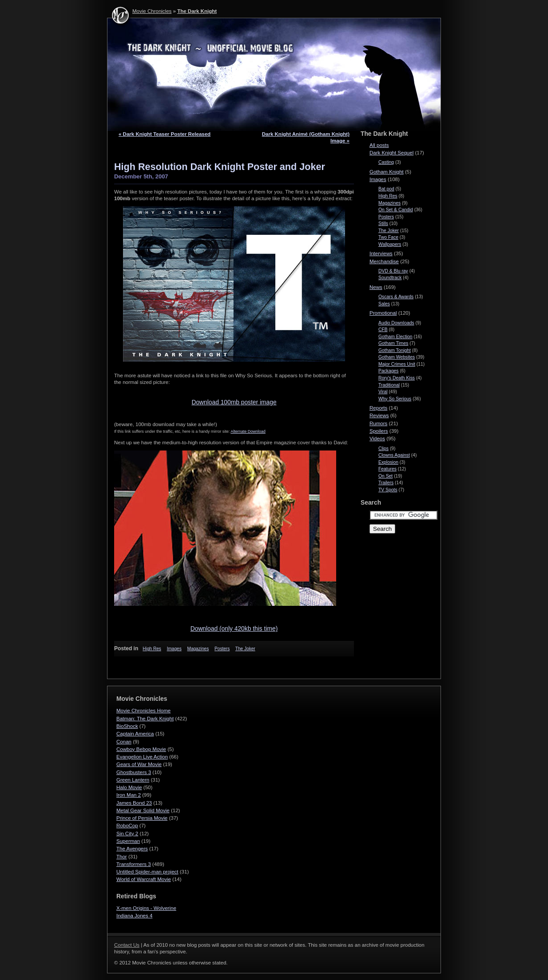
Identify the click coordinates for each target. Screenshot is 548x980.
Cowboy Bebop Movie (141, 749)
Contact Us (127, 945)
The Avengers (132, 849)
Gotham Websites (397, 357)
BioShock (127, 726)
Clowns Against (394, 455)
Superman (128, 841)
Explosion (388, 462)
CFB (383, 330)
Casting (386, 162)
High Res (152, 649)
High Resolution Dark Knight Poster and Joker (220, 167)
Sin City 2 (127, 834)
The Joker (245, 649)
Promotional (383, 313)
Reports (378, 408)
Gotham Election (395, 337)
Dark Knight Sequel (391, 153)
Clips (383, 449)
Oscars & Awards (396, 297)
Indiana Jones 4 (134, 916)
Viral (383, 392)
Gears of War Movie (139, 764)
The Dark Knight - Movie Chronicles (274, 75)
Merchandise (384, 261)
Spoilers (379, 431)
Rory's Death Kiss (397, 378)
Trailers (386, 483)
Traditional (389, 385)
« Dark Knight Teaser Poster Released (165, 134)
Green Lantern (133, 780)
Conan (124, 742)
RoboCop (127, 826)
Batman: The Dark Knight (145, 719)
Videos (377, 439)
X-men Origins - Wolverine (146, 908)
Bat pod (386, 189)
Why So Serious (395, 399)
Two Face (388, 237)
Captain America (135, 734)
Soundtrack (390, 278)
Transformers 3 (134, 864)
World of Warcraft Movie (144, 879)
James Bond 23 (134, 803)
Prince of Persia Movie (142, 818)
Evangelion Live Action (142, 757)
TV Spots (388, 490)
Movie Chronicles (152, 11)
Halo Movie (129, 787)
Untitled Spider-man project (147, 872)
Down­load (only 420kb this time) (234, 628)
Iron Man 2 (129, 795)
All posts (379, 145)
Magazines (198, 649)
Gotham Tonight (395, 350)
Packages (389, 371)
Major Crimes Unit (397, 364)
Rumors (378, 423)
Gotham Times (393, 343)
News (376, 287)
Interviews (381, 253)
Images (174, 649)
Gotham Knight (387, 172)
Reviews (379, 415)
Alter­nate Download (248, 431)
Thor (122, 857)
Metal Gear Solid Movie (143, 810)
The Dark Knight (197, 11)
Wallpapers (390, 244)
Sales (384, 304)
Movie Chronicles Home (143, 711)
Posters (222, 649)
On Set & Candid (396, 210)
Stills (383, 223)
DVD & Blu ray (393, 271)
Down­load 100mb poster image (234, 402)
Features (387, 469)
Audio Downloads (396, 323)
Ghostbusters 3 (134, 772)
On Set (385, 476)
